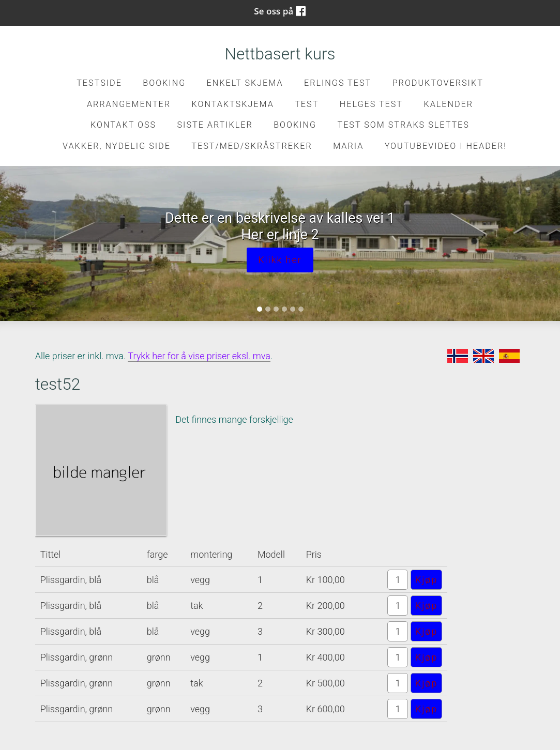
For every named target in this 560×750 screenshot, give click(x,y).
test (307, 104)
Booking (164, 83)
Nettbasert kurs (280, 54)
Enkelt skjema (245, 83)
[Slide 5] (293, 309)
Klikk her (280, 260)
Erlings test (338, 83)
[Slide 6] (301, 309)
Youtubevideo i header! (446, 146)
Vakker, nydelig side (117, 146)
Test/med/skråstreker (252, 146)
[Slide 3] (276, 309)
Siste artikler (215, 125)
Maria (348, 146)
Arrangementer (129, 104)
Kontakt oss (123, 125)
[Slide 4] (284, 309)
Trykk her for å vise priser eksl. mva (199, 356)
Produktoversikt (438, 83)
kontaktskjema (233, 104)
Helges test (371, 104)
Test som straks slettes (404, 125)
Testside (99, 83)
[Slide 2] (268, 309)
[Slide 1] (260, 309)
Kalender (448, 104)
